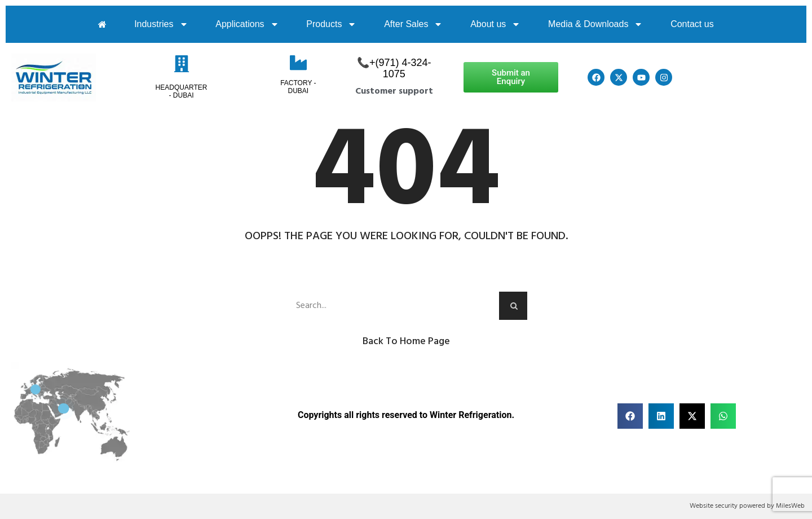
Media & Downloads (595, 24)
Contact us (692, 24)
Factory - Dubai (298, 87)
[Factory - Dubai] (298, 63)
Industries (161, 24)
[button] (630, 416)
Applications (247, 24)
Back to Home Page (406, 342)
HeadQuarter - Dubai (182, 91)
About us (495, 24)
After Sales (413, 24)
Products (331, 24)
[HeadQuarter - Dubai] (182, 64)
